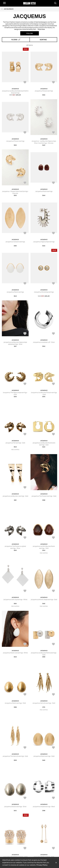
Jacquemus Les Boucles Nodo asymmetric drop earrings (15, 92)
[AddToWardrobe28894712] (25, 384)
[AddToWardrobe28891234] (53, 384)
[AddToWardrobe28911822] (53, 334)
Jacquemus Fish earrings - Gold (15, 443)
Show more (41, 29)
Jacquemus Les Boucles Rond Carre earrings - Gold (44, 444)
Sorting (43, 40)
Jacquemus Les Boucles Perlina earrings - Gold (44, 654)
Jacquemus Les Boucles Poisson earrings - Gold (44, 393)
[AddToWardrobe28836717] (25, 538)
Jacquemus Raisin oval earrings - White (15, 653)
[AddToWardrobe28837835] (53, 488)
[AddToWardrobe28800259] (53, 183)
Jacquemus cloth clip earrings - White (15, 599)
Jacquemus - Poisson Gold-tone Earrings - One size (15, 192)
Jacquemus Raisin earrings (44, 191)
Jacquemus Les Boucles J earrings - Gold (15, 496)
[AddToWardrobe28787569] (25, 591)
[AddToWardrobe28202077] (53, 798)
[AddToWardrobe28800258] (25, 233)
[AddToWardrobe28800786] (25, 183)
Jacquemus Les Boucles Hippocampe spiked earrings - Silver (15, 343)
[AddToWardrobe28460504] (25, 748)
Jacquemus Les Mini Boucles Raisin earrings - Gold (44, 547)
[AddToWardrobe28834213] (53, 82)
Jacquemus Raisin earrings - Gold (15, 703)
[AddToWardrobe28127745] (53, 848)
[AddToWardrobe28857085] (25, 434)
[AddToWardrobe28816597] (53, 538)
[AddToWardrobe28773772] (53, 591)
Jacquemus (9, 9)
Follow (30, 33)
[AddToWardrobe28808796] (53, 133)
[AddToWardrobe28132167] (25, 848)
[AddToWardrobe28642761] (53, 644)
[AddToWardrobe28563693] (25, 284)
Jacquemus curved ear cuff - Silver (44, 342)
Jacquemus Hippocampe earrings (44, 242)
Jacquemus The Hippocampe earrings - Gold (15, 393)
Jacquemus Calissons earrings (15, 242)
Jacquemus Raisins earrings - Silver (15, 806)
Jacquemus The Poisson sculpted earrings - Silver (15, 547)
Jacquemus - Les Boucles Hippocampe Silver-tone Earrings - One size (44, 142)
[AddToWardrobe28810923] (25, 133)
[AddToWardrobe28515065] (53, 284)
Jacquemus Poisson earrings (44, 91)
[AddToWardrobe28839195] (25, 488)
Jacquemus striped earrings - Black (44, 806)
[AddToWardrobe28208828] (25, 798)
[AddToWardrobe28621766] (25, 695)
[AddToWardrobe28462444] (53, 695)
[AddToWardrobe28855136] (53, 434)
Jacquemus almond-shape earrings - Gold (44, 599)
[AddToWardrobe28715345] (25, 644)
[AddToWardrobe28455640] (53, 748)
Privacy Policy (42, 865)
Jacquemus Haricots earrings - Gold (44, 703)
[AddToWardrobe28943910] (25, 334)
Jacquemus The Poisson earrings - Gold (44, 496)
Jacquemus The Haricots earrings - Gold (15, 756)
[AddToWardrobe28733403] (53, 233)
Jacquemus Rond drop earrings (44, 292)
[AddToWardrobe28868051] (25, 82)
